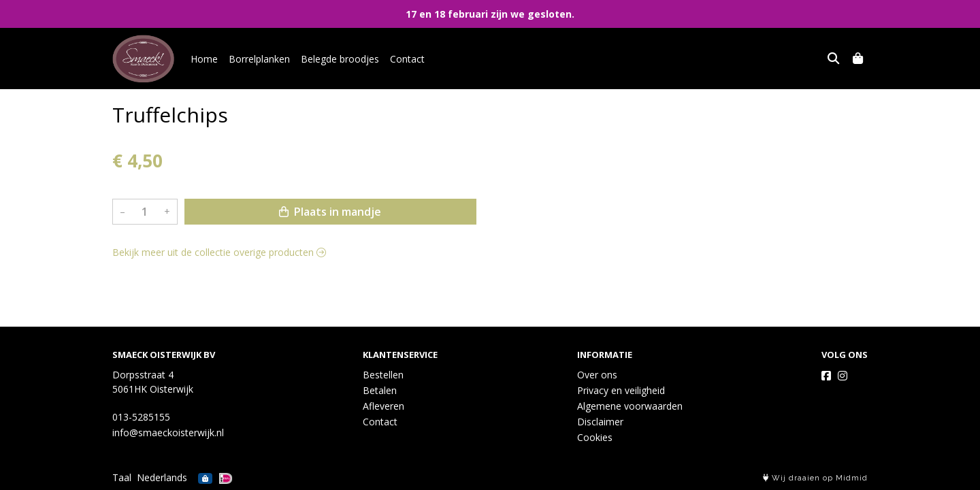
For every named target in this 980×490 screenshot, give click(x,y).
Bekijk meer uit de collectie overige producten (219, 252)
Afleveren (383, 406)
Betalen (380, 390)
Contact (407, 59)
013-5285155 (141, 417)
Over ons (597, 375)
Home (204, 59)
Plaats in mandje (330, 212)
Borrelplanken (259, 59)
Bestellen (383, 375)
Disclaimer (600, 422)
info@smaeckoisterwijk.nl (168, 432)
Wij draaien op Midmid (815, 478)
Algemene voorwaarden (630, 406)
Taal (122, 477)
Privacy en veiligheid (621, 390)
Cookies (595, 437)
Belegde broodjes (340, 59)
